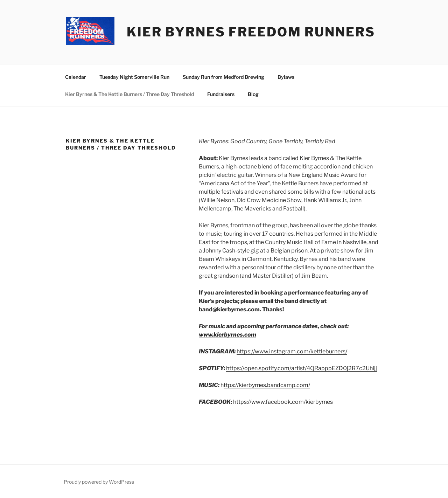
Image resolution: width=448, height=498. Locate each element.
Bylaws (286, 77)
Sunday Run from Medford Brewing (223, 77)
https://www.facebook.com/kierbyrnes (283, 402)
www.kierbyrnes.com (227, 335)
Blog (253, 94)
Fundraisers (221, 94)
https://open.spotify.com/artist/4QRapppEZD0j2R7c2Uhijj (302, 368)
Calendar (76, 77)
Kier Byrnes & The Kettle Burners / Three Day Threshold (129, 94)
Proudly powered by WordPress (99, 482)
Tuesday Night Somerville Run (134, 77)
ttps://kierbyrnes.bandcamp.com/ (267, 385)
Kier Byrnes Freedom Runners (251, 32)
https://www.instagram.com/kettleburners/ (292, 351)
